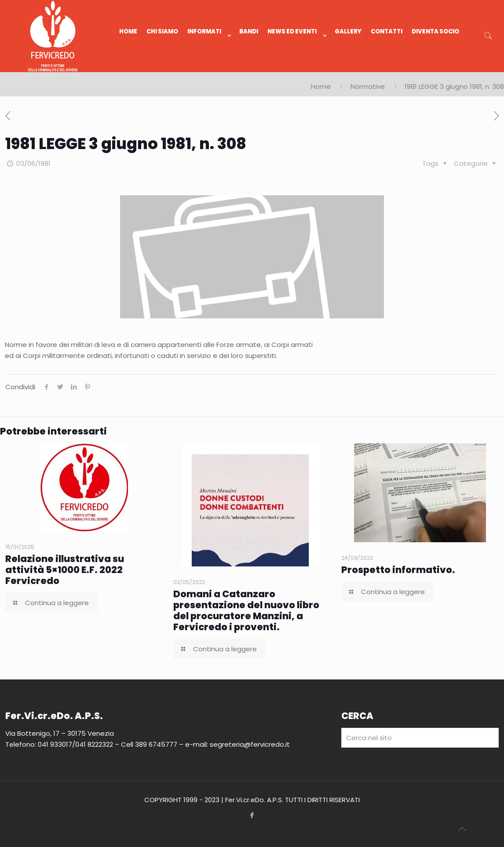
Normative (368, 86)
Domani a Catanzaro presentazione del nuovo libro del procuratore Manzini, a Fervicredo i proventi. (246, 610)
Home (321, 86)
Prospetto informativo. (398, 570)
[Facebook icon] (252, 815)
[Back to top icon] (462, 829)
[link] (209, 68)
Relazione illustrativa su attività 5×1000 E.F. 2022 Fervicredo (65, 570)
